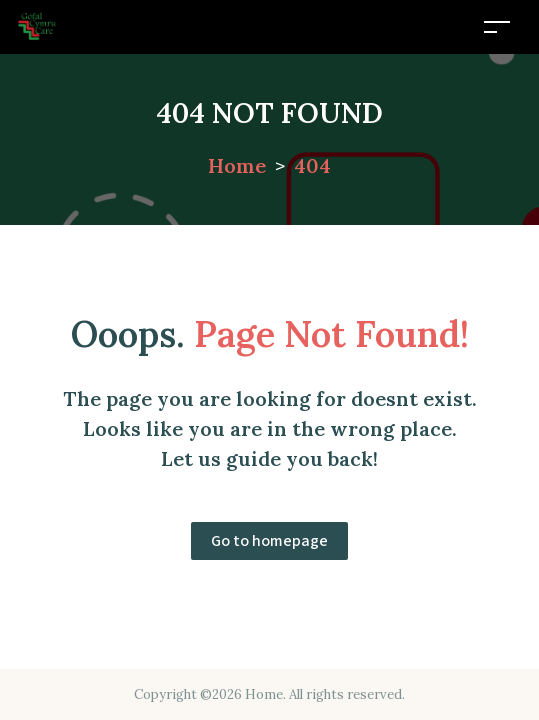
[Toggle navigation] (497, 26)
